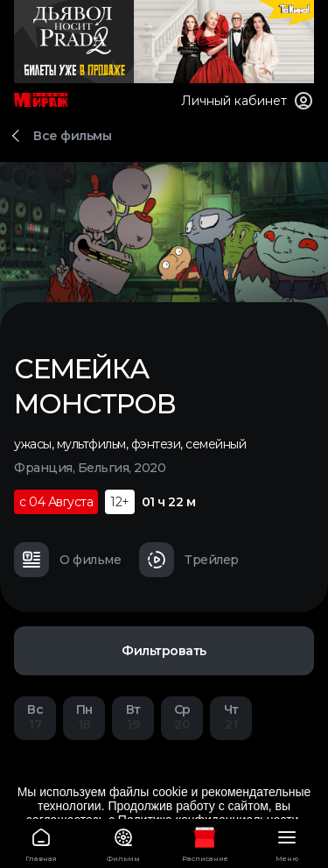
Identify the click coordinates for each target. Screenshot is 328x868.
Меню (287, 842)
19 (133, 717)
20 (182, 717)
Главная (41, 842)
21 (231, 717)
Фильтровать (164, 651)
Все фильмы (72, 136)
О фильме (67, 560)
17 (35, 717)
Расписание (206, 842)
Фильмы (123, 842)
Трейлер (189, 560)
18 (84, 717)
